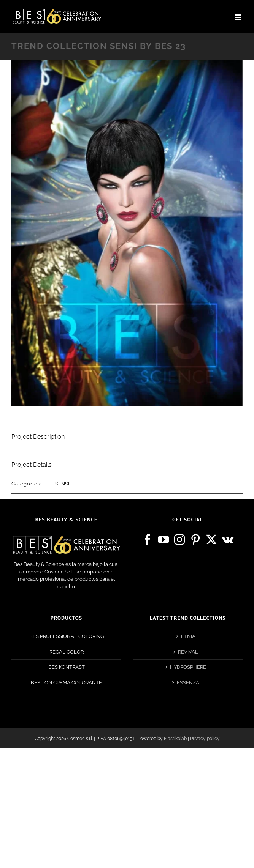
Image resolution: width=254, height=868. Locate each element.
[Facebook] (148, 540)
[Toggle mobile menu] (239, 17)
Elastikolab (175, 739)
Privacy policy (205, 739)
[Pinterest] (195, 540)
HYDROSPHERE (188, 667)
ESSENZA (188, 683)
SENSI (62, 484)
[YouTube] (164, 540)
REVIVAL (188, 652)
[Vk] (228, 540)
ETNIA (188, 636)
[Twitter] (211, 540)
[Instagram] (179, 540)
